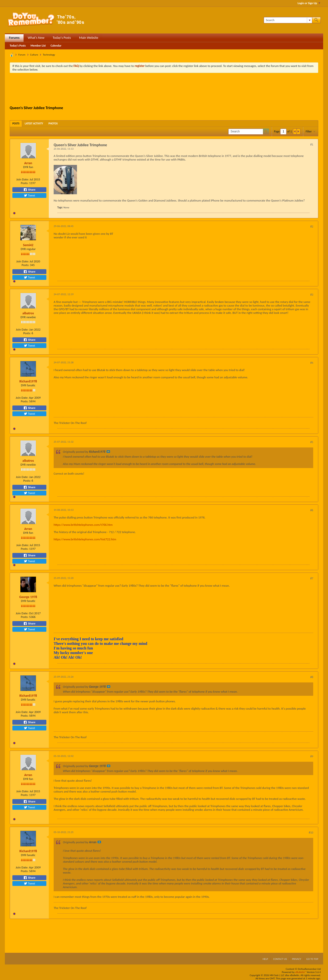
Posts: (25, 183)
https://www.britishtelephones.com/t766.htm (83, 525)
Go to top (312, 959)
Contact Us (280, 959)
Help (265, 959)
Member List (38, 46)
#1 (312, 145)
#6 (312, 510)
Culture (34, 55)
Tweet (29, 195)
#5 (312, 442)
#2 (312, 227)
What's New (36, 38)
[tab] (16, 124)
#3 (312, 295)
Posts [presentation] (16, 124)
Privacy (297, 959)
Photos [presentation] (53, 124)
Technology (49, 55)
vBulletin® (301, 972)
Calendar (56, 46)
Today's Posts (62, 38)
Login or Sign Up (309, 3)
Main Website (89, 38)
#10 (311, 833)
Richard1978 (28, 381)
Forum (22, 55)
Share (29, 190)
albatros (28, 313)
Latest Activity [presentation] (34, 124)
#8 (312, 677)
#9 (312, 756)
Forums (14, 38)
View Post (108, 452)
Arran (28, 163)
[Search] (288, 20)
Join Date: (23, 179)
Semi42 (28, 245)
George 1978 (28, 597)
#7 (312, 578)
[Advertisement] (164, 90)
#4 (312, 363)
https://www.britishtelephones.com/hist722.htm (85, 539)
